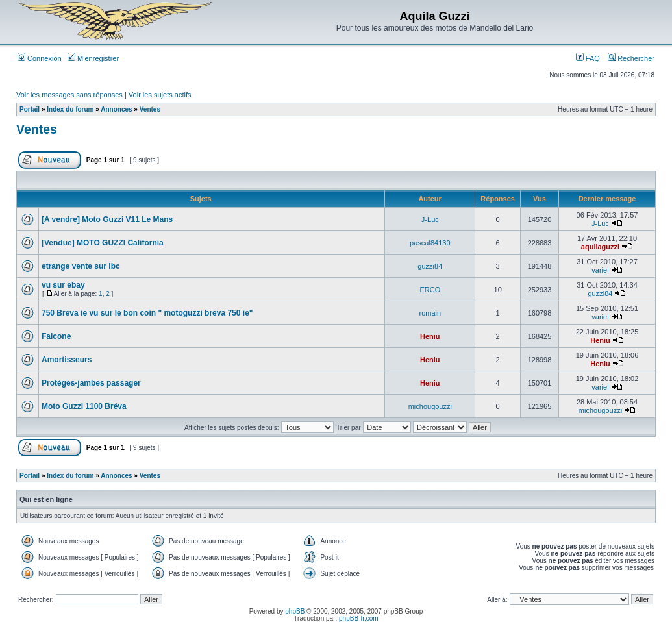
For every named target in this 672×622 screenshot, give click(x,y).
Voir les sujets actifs (160, 95)
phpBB (295, 611)
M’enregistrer (93, 58)
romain (430, 313)
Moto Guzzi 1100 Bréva (84, 406)
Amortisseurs (67, 360)
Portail (30, 109)
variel (600, 270)
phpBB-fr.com (359, 618)
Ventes (150, 109)
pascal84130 (430, 243)
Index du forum (70, 109)
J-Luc (430, 219)
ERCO (430, 290)
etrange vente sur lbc (81, 266)
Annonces (116, 109)
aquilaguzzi (600, 247)
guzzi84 (430, 266)
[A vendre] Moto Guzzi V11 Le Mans (107, 219)
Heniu (430, 336)
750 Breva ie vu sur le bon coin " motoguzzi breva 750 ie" (147, 313)
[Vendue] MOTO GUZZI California (103, 243)
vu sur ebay (63, 285)
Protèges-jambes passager (91, 383)
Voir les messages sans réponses (69, 95)
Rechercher (631, 58)
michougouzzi (430, 406)
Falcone (56, 336)
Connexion (40, 58)
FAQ (588, 58)
